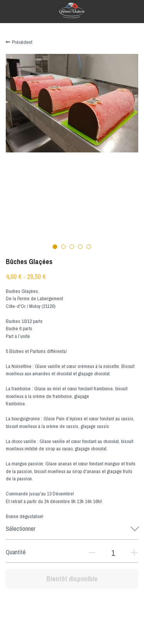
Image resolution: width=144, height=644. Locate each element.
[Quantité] (113, 553)
